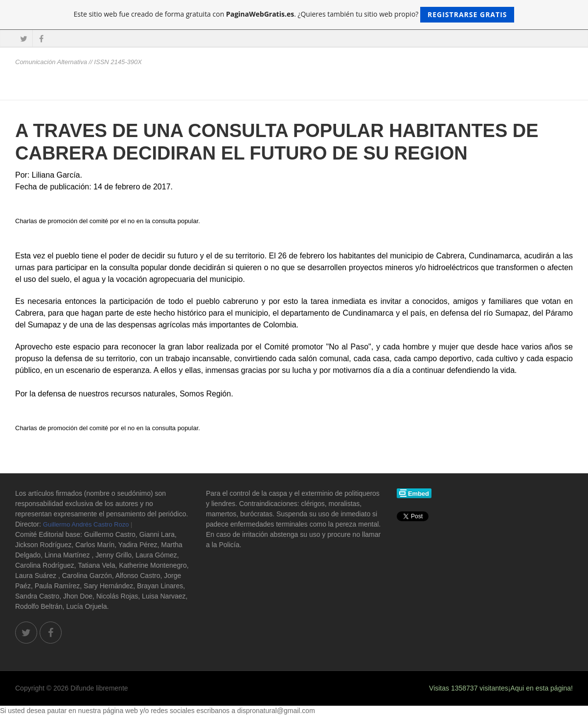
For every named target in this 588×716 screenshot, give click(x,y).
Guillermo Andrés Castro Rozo (86, 524)
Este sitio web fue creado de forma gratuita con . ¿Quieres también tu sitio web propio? (294, 15)
